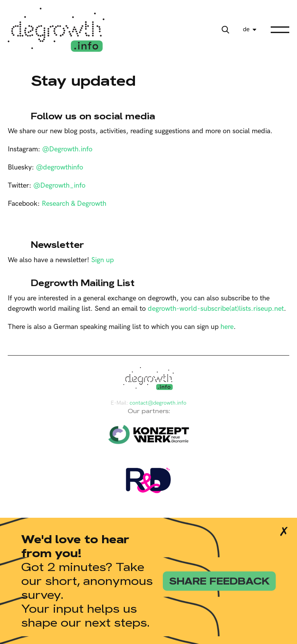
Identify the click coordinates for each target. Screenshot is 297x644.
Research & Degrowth (74, 204)
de (246, 30)
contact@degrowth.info (158, 403)
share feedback (219, 581)
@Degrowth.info (67, 149)
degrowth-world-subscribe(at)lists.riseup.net (216, 309)
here (227, 327)
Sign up (102, 260)
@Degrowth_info (59, 186)
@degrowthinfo (60, 167)
